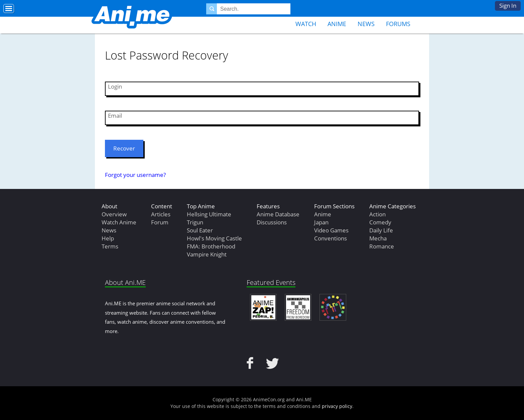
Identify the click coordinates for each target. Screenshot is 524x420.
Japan (321, 222)
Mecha (378, 238)
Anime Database (278, 214)
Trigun (195, 222)
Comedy (380, 222)
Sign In (508, 6)
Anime (337, 24)
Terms (110, 246)
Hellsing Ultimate (209, 214)
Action (377, 214)
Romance (382, 246)
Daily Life (381, 230)
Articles (161, 214)
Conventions (331, 238)
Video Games (331, 230)
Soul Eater (200, 230)
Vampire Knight (207, 254)
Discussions (272, 222)
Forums (398, 24)
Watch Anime (119, 222)
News (366, 24)
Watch (306, 24)
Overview (114, 214)
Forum (160, 222)
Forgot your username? (135, 175)
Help (108, 238)
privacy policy (337, 406)
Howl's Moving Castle (214, 238)
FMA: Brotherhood (211, 246)
